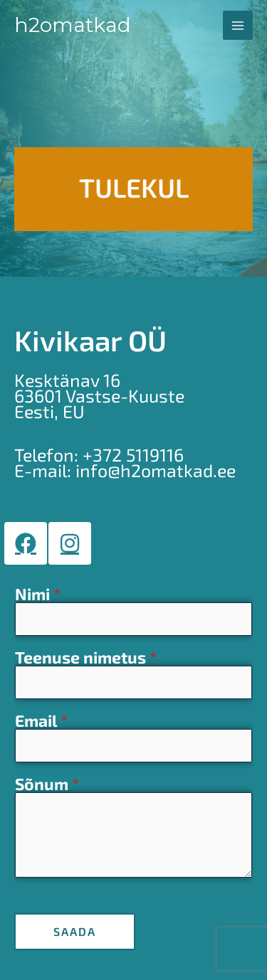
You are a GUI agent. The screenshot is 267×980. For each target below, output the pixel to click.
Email (41, 721)
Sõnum (47, 784)
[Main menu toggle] (238, 26)
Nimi (38, 595)
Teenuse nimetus (86, 658)
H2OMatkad (73, 25)
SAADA (75, 931)
